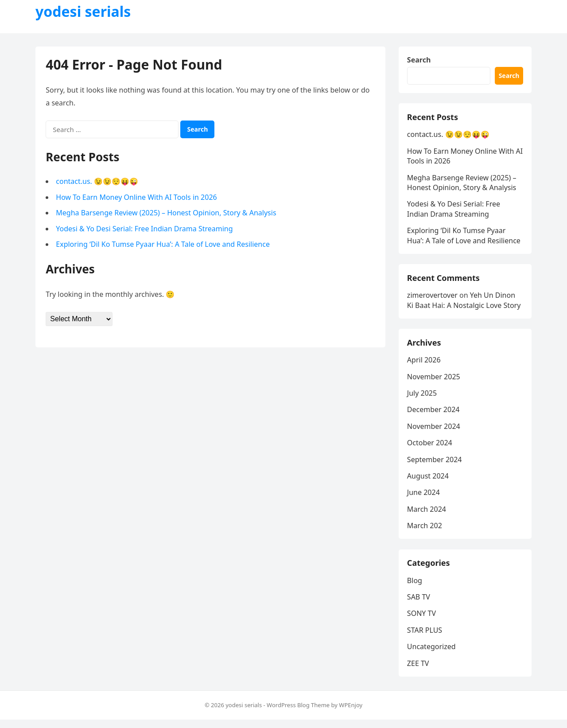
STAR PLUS (425, 638)
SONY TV (422, 621)
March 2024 (427, 515)
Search (419, 60)
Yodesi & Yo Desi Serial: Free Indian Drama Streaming (145, 230)
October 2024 (430, 448)
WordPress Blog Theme (298, 713)
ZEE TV (419, 671)
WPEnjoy (351, 713)
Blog (415, 588)
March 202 (425, 531)
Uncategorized (432, 654)
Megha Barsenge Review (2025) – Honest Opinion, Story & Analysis (167, 214)
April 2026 (424, 366)
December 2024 (434, 415)
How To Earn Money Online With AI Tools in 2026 (137, 198)
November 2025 (434, 382)
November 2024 (434, 432)
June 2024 (424, 498)
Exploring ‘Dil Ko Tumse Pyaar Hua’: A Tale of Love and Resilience (164, 245)
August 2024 (428, 482)
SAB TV (419, 604)
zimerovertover (433, 299)
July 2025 (422, 399)
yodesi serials (83, 12)
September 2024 (435, 465)
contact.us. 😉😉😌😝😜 (98, 182)
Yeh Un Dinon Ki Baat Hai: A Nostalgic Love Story (464, 304)
